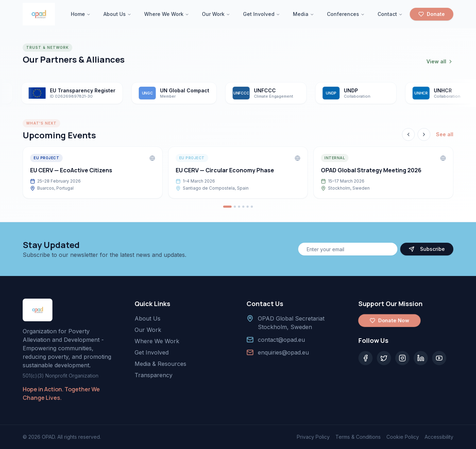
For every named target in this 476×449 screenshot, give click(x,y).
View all (440, 61)
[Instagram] (402, 358)
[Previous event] (408, 134)
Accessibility (439, 437)
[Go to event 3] (239, 207)
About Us (117, 14)
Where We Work (167, 14)
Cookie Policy (403, 437)
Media (304, 14)
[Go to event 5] (248, 207)
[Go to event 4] (243, 207)
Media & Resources (160, 364)
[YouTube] (439, 358)
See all (445, 134)
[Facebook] (365, 358)
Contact (390, 14)
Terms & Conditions (358, 437)
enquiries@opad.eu (283, 352)
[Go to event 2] (235, 207)
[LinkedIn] (421, 358)
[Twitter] (384, 358)
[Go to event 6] (252, 207)
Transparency (154, 375)
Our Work (216, 14)
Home (81, 14)
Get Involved (262, 14)
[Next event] (424, 134)
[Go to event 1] (227, 207)
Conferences (346, 14)
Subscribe (427, 249)
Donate (432, 14)
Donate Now (390, 320)
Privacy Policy (313, 437)
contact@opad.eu (281, 340)
